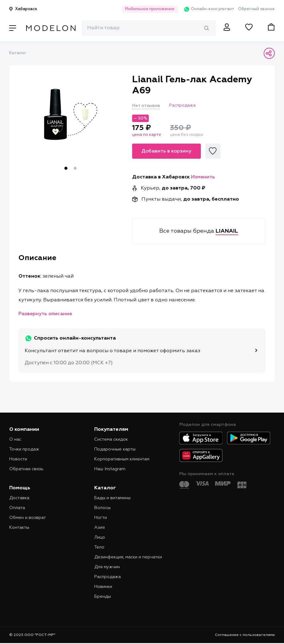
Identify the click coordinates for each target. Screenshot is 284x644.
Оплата (17, 508)
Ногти (101, 518)
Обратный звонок (256, 9)
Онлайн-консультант (205, 9)
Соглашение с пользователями (245, 635)
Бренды (103, 597)
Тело (99, 547)
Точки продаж (24, 449)
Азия (99, 528)
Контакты (19, 528)
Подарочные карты (115, 449)
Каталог (18, 53)
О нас (15, 439)
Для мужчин (107, 567)
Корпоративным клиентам (122, 459)
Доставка (19, 498)
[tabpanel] (71, 114)
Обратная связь (26, 469)
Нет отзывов (146, 106)
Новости (18, 459)
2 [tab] (75, 168)
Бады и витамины (112, 498)
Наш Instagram (110, 469)
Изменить (203, 177)
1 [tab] (66, 168)
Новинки (103, 587)
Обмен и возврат (28, 518)
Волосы (102, 508)
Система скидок (111, 439)
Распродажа (108, 577)
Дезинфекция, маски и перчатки (128, 557)
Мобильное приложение (144, 9)
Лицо (100, 537)
